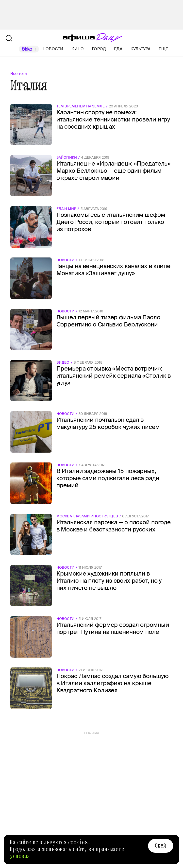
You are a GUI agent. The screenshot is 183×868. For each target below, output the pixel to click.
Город (99, 49)
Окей (161, 846)
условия (20, 856)
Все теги (19, 74)
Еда (118, 49)
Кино (78, 49)
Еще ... (165, 49)
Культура (141, 49)
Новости (53, 49)
